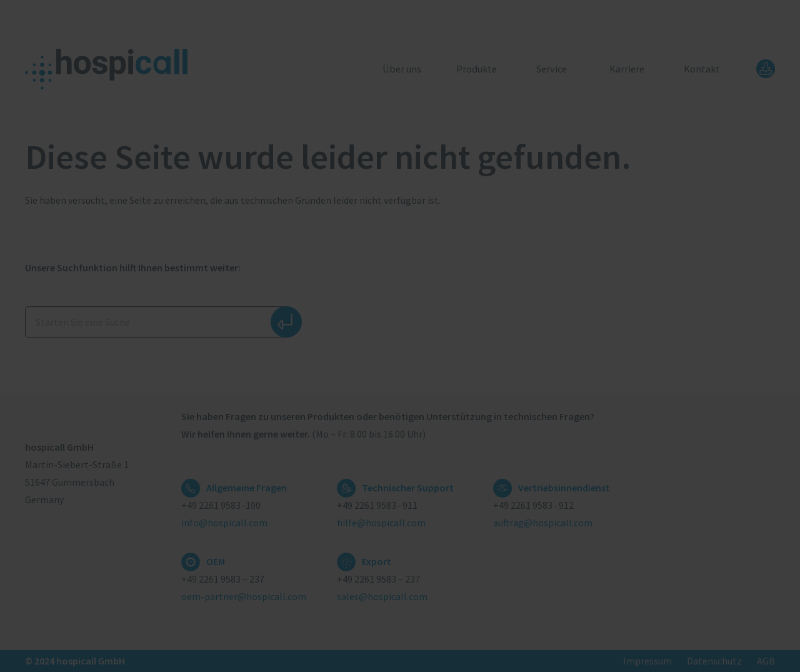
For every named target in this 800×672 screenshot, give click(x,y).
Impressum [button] (458, 494)
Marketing (386, 350)
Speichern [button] (400, 430)
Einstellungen (499, 309)
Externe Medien (497, 350)
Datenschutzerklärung (279, 309)
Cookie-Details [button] (347, 494)
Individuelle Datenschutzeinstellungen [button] (400, 467)
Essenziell (284, 350)
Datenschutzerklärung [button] (404, 494)
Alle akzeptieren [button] (400, 393)
